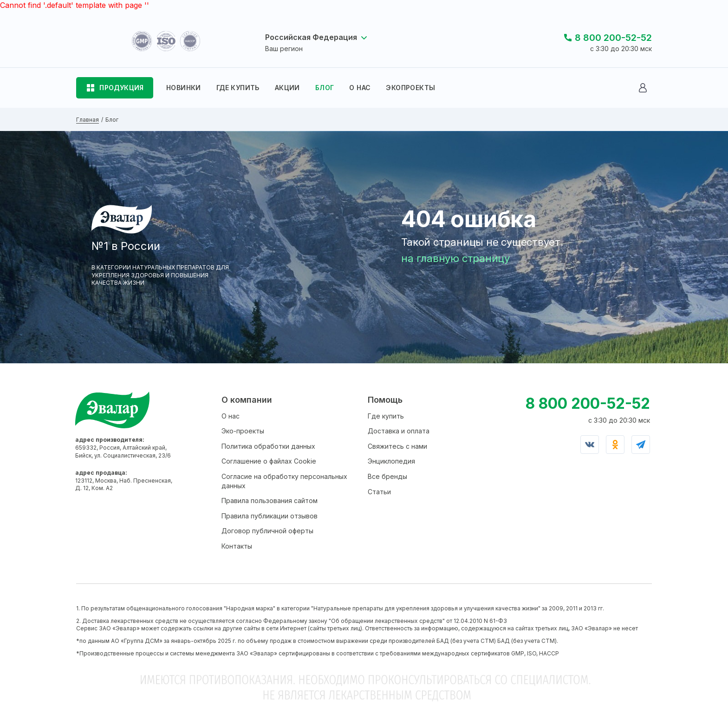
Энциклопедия (391, 461)
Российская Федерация (311, 37)
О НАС (360, 88)
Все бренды (387, 476)
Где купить (386, 416)
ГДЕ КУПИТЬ (238, 88)
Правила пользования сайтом (270, 501)
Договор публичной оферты (267, 531)
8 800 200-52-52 (613, 38)
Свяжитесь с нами (397, 446)
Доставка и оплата (399, 431)
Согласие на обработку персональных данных (284, 481)
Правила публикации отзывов (270, 516)
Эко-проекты (243, 431)
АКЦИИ (287, 88)
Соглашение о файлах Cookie (269, 461)
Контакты (237, 546)
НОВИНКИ (184, 88)
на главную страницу (455, 258)
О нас (231, 416)
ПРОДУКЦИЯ (122, 88)
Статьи (379, 492)
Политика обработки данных (268, 446)
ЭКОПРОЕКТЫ (410, 88)
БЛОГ (325, 88)
